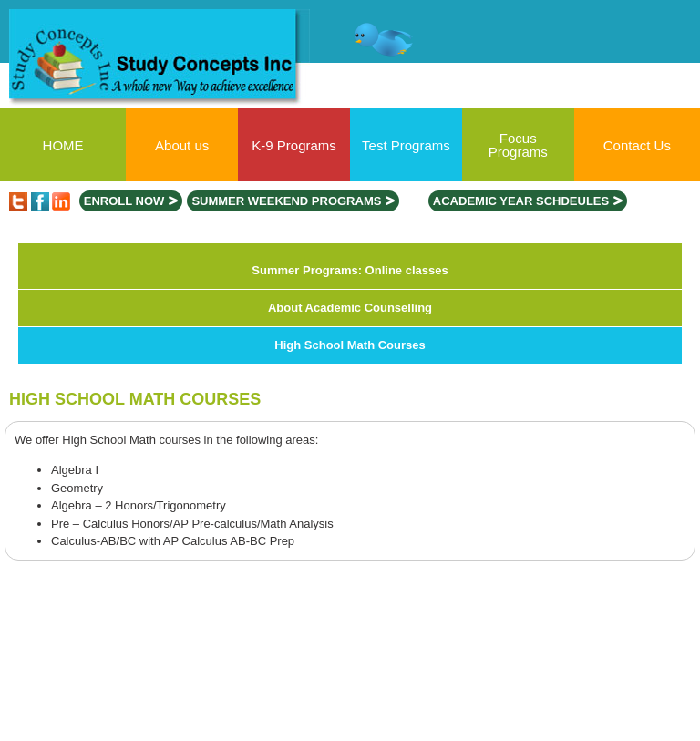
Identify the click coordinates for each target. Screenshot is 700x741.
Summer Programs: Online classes (350, 270)
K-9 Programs (294, 145)
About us (182, 145)
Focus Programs (518, 145)
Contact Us (637, 145)
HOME (63, 145)
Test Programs (406, 145)
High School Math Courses (350, 345)
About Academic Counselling (350, 308)
